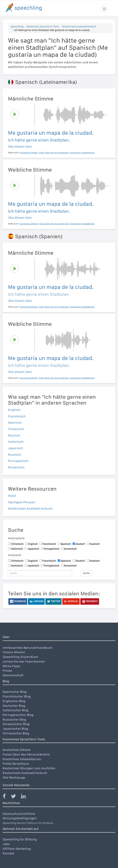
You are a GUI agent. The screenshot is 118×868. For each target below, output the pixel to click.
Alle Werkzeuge (14, 777)
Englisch (14, 410)
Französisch (17, 416)
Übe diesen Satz (20, 146)
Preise (7, 671)
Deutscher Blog (14, 706)
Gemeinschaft (13, 675)
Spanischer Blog (15, 692)
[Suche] (40, 573)
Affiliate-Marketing (17, 849)
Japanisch (16, 448)
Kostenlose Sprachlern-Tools (43, 27)
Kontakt (8, 853)
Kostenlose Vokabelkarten (22, 759)
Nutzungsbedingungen (20, 818)
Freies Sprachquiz (16, 763)
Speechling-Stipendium (20, 657)
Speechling (17, 27)
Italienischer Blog (16, 710)
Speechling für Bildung (20, 839)
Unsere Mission (14, 652)
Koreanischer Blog (16, 724)
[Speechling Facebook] (6, 797)
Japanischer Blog (15, 729)
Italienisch (16, 442)
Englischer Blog (14, 701)
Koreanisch (16, 467)
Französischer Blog (17, 696)
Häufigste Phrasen (22, 502)
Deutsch (14, 435)
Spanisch (15, 422)
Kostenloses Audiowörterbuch (79, 27)
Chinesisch (16, 429)
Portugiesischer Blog (18, 715)
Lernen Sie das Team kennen (24, 661)
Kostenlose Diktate (17, 750)
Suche (86, 573)
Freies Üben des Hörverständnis (26, 754)
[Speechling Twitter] (16, 797)
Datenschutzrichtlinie (19, 814)
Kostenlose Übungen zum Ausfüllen (29, 768)
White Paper (12, 666)
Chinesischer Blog (16, 733)
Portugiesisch (18, 461)
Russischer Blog (14, 719)
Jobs (6, 844)
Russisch (15, 455)
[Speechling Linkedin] (26, 797)
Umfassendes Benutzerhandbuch (28, 648)
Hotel (12, 496)
